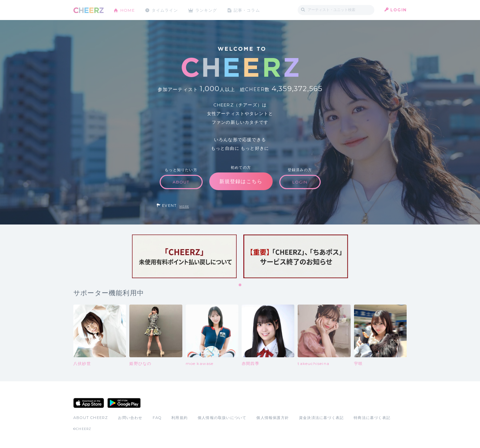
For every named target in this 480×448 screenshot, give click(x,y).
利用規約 (179, 418)
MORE (184, 206)
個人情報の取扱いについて (222, 418)
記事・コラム (247, 10)
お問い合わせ (130, 418)
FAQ (157, 418)
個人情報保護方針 (273, 418)
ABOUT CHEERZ (91, 418)
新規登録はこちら (241, 181)
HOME (128, 10)
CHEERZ (88, 10)
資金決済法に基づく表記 (321, 418)
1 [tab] (240, 285)
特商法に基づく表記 (372, 418)
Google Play (124, 403)
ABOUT (181, 182)
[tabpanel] (184, 256)
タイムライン (165, 10)
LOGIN (398, 10)
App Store (89, 403)
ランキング (207, 10)
